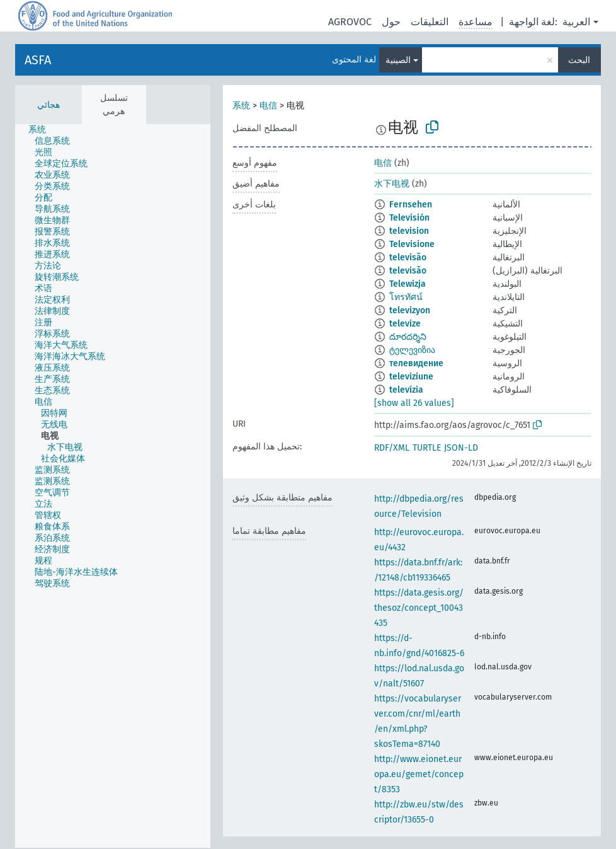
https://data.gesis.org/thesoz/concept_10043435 (419, 608)
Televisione (412, 244)
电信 (268, 106)
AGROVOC (350, 22)
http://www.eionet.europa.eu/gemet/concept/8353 (419, 774)
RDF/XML (392, 448)
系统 (241, 106)
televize (405, 324)
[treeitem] (43, 130)
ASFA (38, 60)
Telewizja (408, 284)
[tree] (113, 486)
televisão (408, 257)
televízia (406, 390)
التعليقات (430, 22)
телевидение (416, 363)
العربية (576, 22)
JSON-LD (461, 448)
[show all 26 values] (414, 403)
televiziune (411, 377)
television (409, 231)
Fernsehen (411, 205)
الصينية (398, 60)
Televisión (409, 218)
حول (391, 22)
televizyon (410, 310)
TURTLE (427, 448)
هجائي (48, 105)
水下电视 (392, 184)
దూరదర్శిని (408, 337)
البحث (579, 60)
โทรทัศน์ (406, 297)
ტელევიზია (412, 350)
